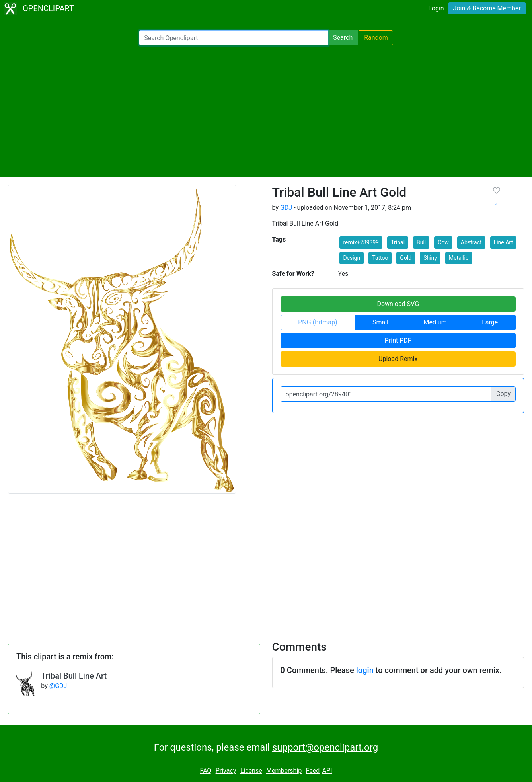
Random (376, 38)
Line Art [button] (503, 242)
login (365, 670)
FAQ (206, 771)
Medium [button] (435, 322)
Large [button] (490, 322)
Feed (313, 771)
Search (343, 38)
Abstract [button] (471, 242)
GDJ (286, 208)
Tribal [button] (398, 242)
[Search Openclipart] (234, 38)
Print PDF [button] (398, 340)
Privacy (226, 771)
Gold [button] (406, 258)
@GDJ (58, 686)
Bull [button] (421, 242)
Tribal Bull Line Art (74, 676)
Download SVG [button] (398, 304)
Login (436, 8)
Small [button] (380, 322)
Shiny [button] (430, 258)
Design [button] (352, 258)
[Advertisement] (266, 111)
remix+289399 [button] (361, 242)
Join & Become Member (487, 8)
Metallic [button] (459, 258)
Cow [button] (443, 242)
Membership (284, 771)
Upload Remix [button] (398, 359)
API (327, 771)
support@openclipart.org (325, 747)
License (251, 771)
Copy (503, 394)
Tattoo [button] (380, 258)
